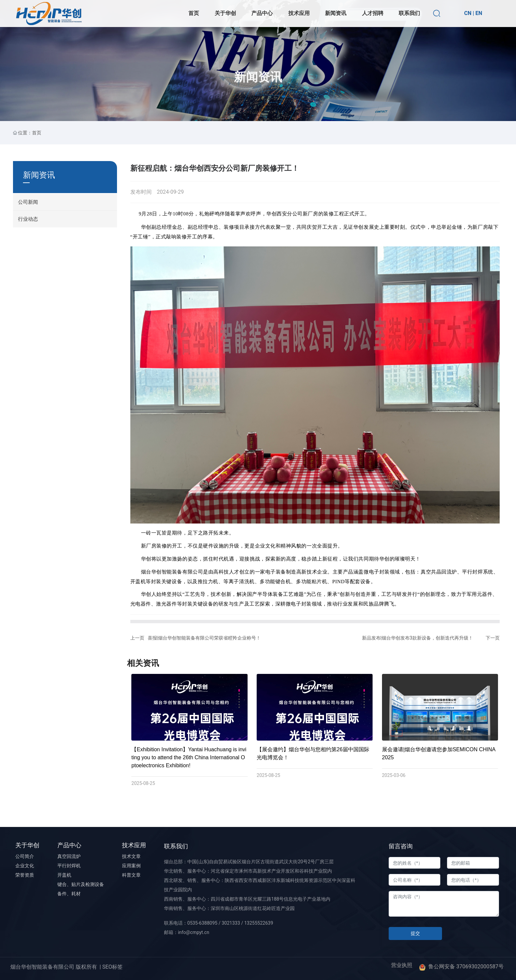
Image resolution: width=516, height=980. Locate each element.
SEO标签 (113, 967)
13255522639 (259, 923)
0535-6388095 (202, 923)
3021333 (231, 923)
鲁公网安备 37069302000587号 (466, 966)
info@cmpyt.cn (194, 932)
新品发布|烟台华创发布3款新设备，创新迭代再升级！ (417, 638)
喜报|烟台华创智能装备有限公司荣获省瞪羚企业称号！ (204, 638)
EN (479, 13)
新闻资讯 (258, 100)
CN (468, 13)
